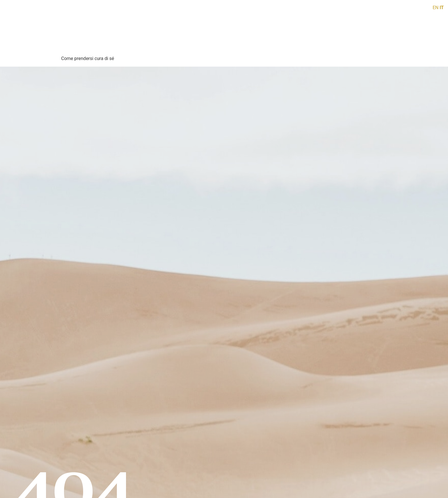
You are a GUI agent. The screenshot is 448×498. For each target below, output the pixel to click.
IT (442, 8)
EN (436, 8)
